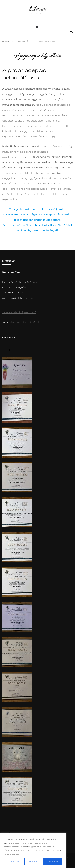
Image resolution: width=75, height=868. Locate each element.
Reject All (33, 861)
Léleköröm (38, 9)
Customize (14, 861)
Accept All (53, 861)
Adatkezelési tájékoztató (19, 312)
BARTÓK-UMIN (27, 322)
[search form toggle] (71, 31)
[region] (33, 850)
